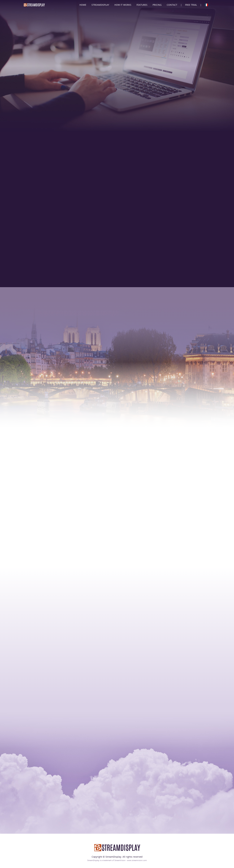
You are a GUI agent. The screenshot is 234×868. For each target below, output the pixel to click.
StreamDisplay (100, 5)
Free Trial (191, 5)
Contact (172, 5)
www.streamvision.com (137, 860)
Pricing (157, 5)
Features (142, 5)
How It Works (123, 5)
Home (83, 5)
